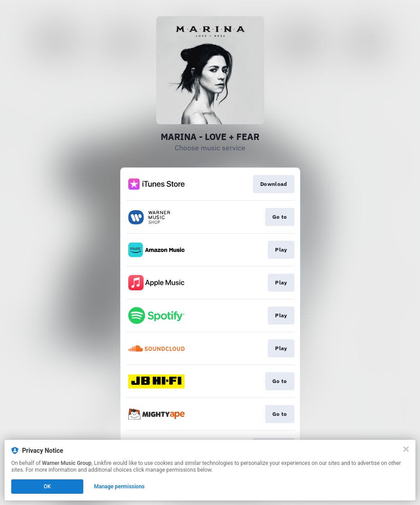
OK (47, 487)
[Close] (406, 449)
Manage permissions (120, 487)
